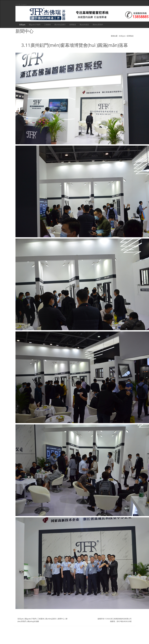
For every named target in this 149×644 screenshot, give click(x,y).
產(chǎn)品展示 (60, 25)
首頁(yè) (22, 25)
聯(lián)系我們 (98, 25)
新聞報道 (73, 25)
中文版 (18, 4)
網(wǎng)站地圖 (33, 621)
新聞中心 (61, 619)
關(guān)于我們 (35, 25)
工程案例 (47, 25)
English (24, 4)
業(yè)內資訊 (84, 25)
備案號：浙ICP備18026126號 (121, 621)
